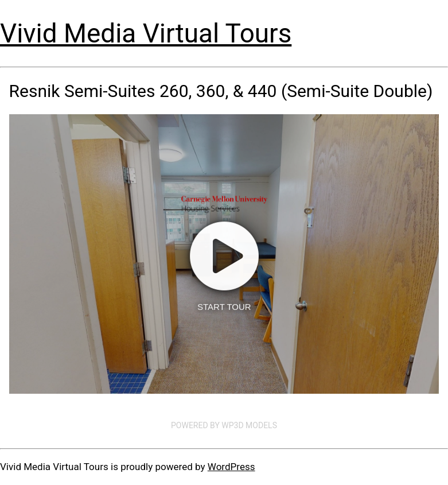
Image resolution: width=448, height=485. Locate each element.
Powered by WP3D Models (224, 425)
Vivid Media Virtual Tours (146, 33)
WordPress (231, 467)
